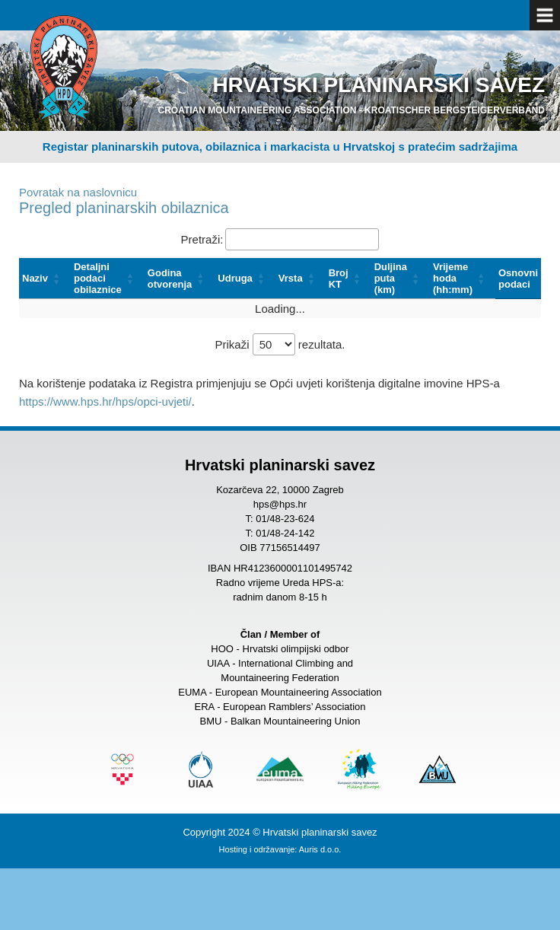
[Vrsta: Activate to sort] (301, 279)
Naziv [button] (35, 278)
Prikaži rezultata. (280, 344)
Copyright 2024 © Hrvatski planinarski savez (280, 832)
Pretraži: (202, 239)
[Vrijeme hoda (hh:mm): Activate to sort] (463, 279)
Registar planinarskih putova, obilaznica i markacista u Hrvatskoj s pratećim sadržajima (280, 147)
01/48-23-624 (285, 519)
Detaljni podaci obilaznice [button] (98, 278)
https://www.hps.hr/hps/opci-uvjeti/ (105, 401)
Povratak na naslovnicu (78, 192)
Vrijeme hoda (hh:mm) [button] (453, 278)
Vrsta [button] (291, 278)
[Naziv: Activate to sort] (45, 279)
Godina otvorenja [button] (170, 279)
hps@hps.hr (280, 504)
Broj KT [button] (339, 279)
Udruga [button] (235, 278)
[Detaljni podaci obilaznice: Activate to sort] (108, 279)
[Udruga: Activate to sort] (245, 279)
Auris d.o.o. (320, 849)
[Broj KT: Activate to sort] (348, 279)
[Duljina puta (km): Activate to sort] (401, 279)
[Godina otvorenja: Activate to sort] (180, 279)
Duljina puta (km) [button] (391, 278)
